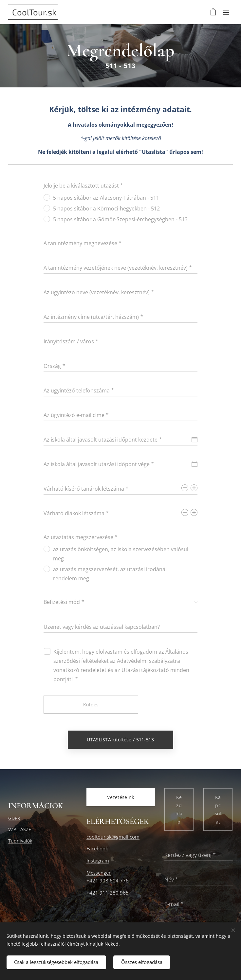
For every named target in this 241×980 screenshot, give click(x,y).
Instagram (98, 861)
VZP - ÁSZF (19, 830)
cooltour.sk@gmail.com (113, 837)
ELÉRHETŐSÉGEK (118, 822)
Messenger (99, 873)
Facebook (97, 849)
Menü (226, 12)
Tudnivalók (20, 841)
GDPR (14, 818)
